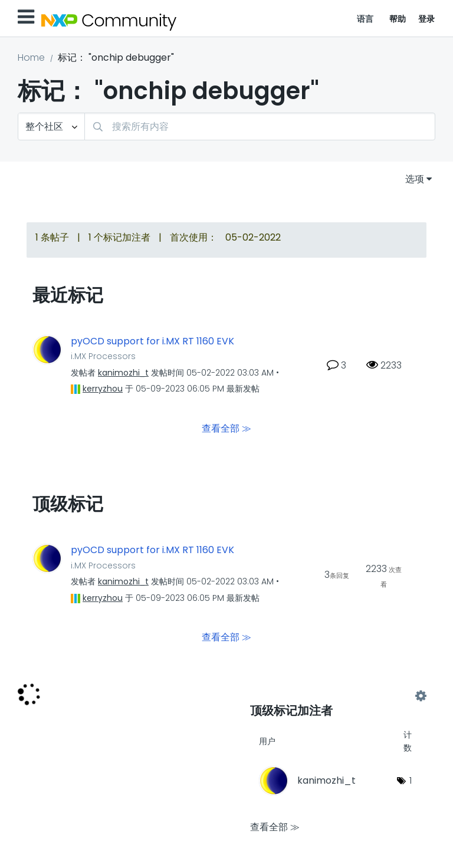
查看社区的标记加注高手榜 (335, 696)
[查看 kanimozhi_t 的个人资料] (123, 373)
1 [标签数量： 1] (411, 780)
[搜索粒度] (51, 126)
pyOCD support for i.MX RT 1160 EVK (152, 341)
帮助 (398, 19)
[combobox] (260, 126)
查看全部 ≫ (226, 428)
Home (31, 57)
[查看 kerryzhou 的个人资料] (103, 389)
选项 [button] (415, 179)
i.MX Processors (103, 356)
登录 (427, 19)
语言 (365, 19)
